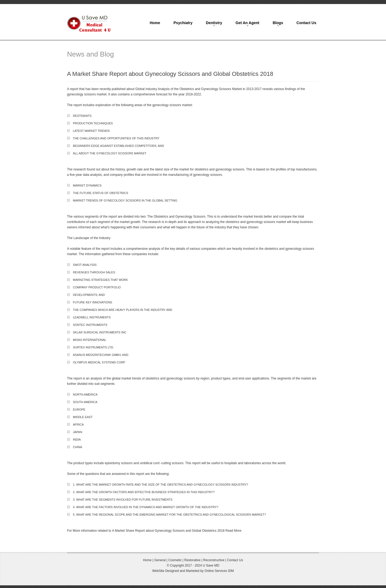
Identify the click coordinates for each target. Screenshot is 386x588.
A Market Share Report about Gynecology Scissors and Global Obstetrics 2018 (168, 531)
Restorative (193, 560)
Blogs (278, 23)
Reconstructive (214, 560)
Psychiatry (183, 23)
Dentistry (214, 23)
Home (155, 23)
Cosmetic (175, 560)
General (159, 560)
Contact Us (306, 23)
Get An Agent (247, 23)
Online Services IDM (219, 571)
